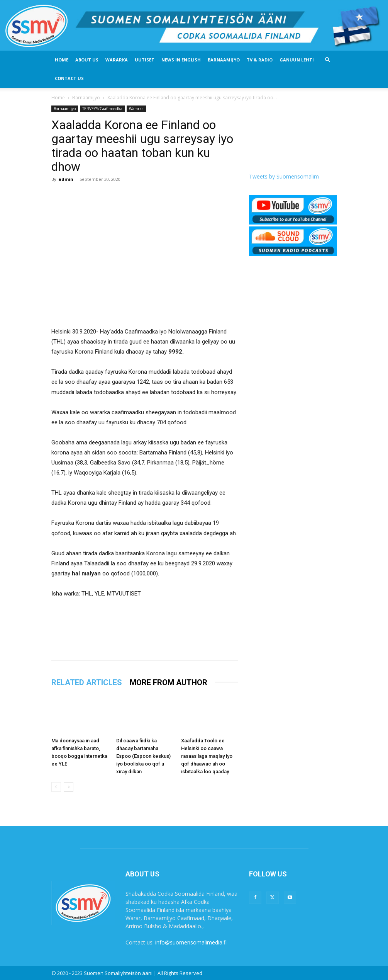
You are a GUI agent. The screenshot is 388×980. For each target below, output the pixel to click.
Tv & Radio (260, 60)
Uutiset (145, 60)
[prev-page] (56, 787)
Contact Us (69, 78)
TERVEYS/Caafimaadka (102, 109)
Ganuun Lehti (297, 60)
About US (87, 60)
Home (62, 60)
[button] (328, 60)
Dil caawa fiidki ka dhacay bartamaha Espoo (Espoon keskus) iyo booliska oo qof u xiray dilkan (143, 756)
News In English (181, 60)
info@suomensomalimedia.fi (191, 942)
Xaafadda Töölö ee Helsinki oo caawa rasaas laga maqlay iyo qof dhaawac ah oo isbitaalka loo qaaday (207, 756)
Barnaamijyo (224, 60)
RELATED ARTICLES (87, 682)
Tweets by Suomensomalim (284, 176)
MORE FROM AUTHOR (169, 682)
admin (66, 179)
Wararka (117, 60)
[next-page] (69, 787)
